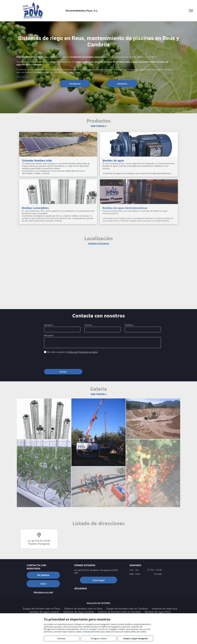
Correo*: (89, 325)
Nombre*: (49, 325)
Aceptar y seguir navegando (135, 638)
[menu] (191, 11)
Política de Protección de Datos (82, 352)
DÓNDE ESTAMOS (99, 244)
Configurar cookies (99, 638)
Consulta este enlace (92, 632)
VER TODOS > (99, 126)
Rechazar (61, 638)
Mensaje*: (49, 335)
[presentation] (65, 361)
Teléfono (129, 325)
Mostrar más (23, 77)
